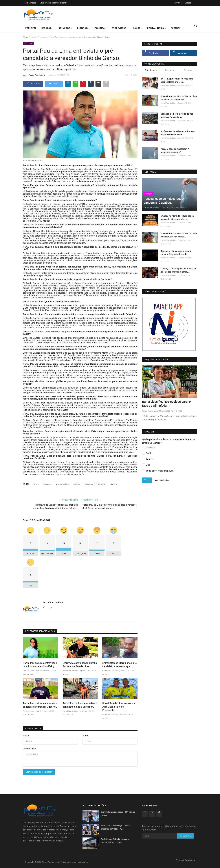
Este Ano (188, 70)
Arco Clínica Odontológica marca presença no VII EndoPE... (115, 827)
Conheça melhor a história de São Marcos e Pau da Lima (177, 115)
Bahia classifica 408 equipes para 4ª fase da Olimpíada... (167, 404)
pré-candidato (62, 484)
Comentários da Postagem (39, 772)
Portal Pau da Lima (34, 76)
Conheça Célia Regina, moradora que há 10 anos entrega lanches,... (179, 270)
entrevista (89, 484)
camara (114, 484)
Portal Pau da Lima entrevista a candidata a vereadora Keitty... (40, 665)
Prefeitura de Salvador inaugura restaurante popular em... (115, 841)
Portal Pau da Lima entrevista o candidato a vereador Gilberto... (40, 705)
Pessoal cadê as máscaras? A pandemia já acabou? (175, 151)
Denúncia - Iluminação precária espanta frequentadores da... (176, 253)
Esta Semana (151, 70)
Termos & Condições (185, 860)
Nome (26, 735)
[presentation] (186, 371)
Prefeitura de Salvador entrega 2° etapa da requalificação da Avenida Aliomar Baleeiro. (55, 506)
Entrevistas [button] (120, 28)
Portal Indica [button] (157, 28)
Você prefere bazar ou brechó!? (54, 3)
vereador (47, 484)
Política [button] (101, 28)
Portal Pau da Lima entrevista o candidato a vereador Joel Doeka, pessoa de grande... (109, 506)
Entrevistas (43, 37)
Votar (147, 480)
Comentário (29, 749)
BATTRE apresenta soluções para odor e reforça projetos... (177, 80)
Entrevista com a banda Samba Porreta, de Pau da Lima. (80, 665)
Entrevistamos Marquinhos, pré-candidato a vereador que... (120, 665)
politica (77, 484)
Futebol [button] (177, 28)
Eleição (36, 484)
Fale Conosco (30, 3)
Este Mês (170, 70)
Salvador (102, 484)
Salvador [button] (65, 28)
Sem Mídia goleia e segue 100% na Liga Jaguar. (118, 814)
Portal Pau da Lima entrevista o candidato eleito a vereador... (80, 705)
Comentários (33, 728)
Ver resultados (162, 480)
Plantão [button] (83, 28)
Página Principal (29, 37)
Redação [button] (48, 28)
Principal (31, 28)
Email (85, 735)
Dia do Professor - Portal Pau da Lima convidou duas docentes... (179, 98)
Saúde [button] (138, 28)
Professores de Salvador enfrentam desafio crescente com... (178, 133)
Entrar (177, 3)
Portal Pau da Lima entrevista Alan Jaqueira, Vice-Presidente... (119, 707)
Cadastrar (189, 3)
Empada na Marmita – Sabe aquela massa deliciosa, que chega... (178, 218)
